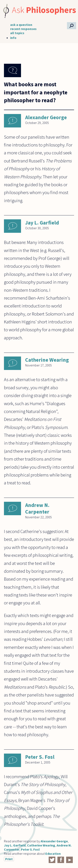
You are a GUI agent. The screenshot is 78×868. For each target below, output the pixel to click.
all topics (17, 33)
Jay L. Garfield (42, 223)
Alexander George (46, 117)
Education (53, 854)
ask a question (21, 25)
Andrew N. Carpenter (37, 508)
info (13, 38)
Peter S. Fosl (40, 757)
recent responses (23, 29)
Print (9, 859)
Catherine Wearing (47, 360)
